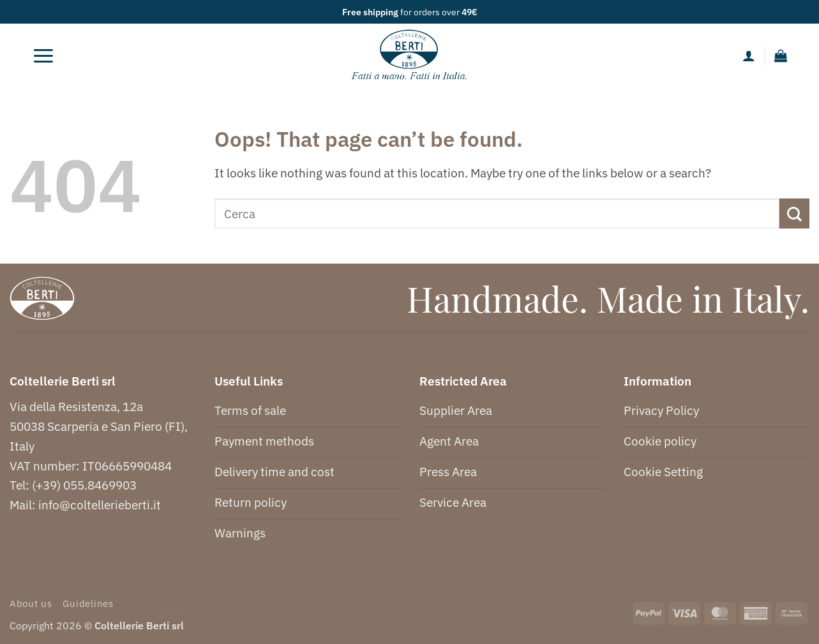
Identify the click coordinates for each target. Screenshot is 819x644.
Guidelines (88, 603)
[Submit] (794, 213)
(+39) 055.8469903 (84, 485)
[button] (43, 56)
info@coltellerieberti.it (100, 505)
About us (31, 603)
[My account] (749, 56)
